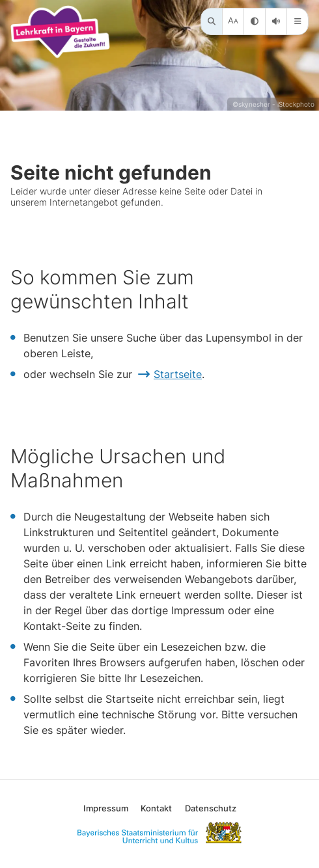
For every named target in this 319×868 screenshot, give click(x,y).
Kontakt (156, 808)
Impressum (106, 808)
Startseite (178, 374)
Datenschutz (211, 808)
